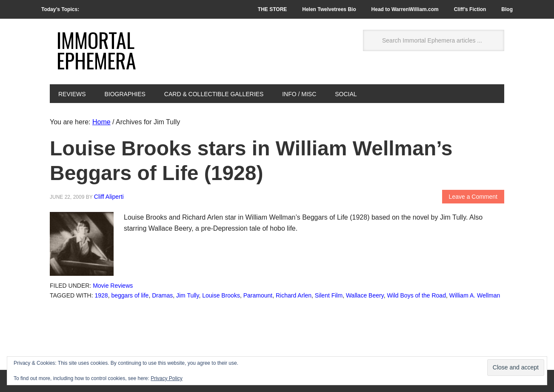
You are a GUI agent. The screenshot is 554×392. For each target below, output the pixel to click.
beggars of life (130, 295)
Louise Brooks (221, 295)
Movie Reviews (113, 286)
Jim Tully (187, 295)
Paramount (258, 295)
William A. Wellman (475, 295)
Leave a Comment (473, 197)
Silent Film (329, 295)
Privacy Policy (167, 378)
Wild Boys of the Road (416, 295)
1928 (101, 295)
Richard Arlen (294, 295)
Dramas (162, 295)
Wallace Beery (365, 295)
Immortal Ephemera (96, 50)
